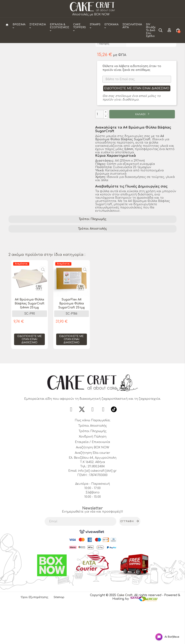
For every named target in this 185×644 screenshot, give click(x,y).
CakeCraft (135, 70)
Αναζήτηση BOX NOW (92, 488)
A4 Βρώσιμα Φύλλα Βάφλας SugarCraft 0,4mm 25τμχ (30, 342)
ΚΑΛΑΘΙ (141, 153)
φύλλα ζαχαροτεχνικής (139, 280)
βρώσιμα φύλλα (60, 276)
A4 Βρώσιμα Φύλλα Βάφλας (31, 280)
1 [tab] (92, 396)
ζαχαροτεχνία (137, 276)
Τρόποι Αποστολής (92, 267)
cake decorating (88, 276)
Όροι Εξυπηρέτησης (35, 638)
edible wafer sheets (24, 285)
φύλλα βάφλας (67, 280)
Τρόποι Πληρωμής (93, 258)
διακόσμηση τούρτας (26, 276)
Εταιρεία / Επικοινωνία (92, 482)
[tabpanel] (30, 346)
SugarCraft (114, 276)
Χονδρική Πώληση (93, 477)
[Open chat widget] (164, 634)
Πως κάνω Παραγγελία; (92, 461)
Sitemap (59, 638)
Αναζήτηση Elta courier (92, 493)
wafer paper (162, 276)
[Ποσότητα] (99, 153)
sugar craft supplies (58, 285)
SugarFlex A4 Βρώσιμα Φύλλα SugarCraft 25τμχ (72, 342)
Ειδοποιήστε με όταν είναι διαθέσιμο (137, 127)
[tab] (92, 258)
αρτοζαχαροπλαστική (100, 280)
